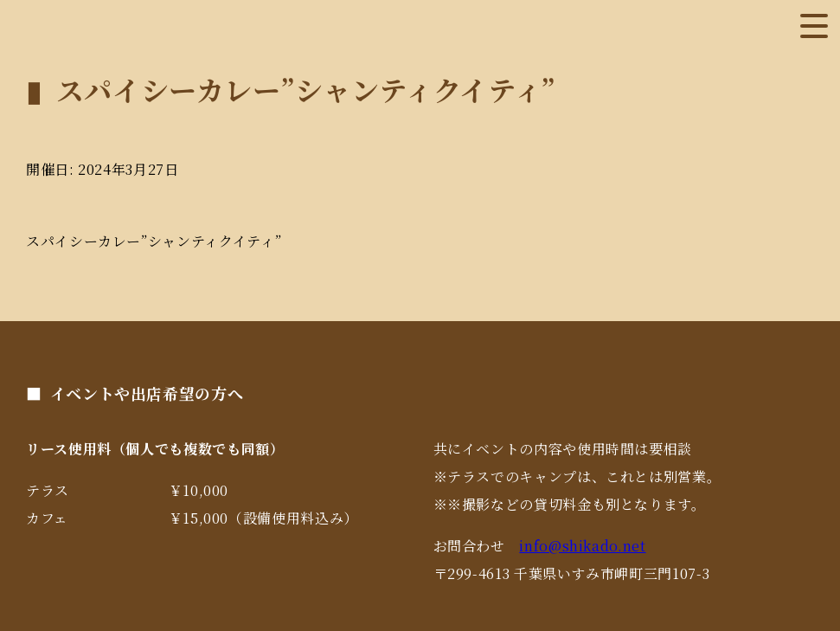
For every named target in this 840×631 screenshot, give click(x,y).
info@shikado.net (582, 546)
